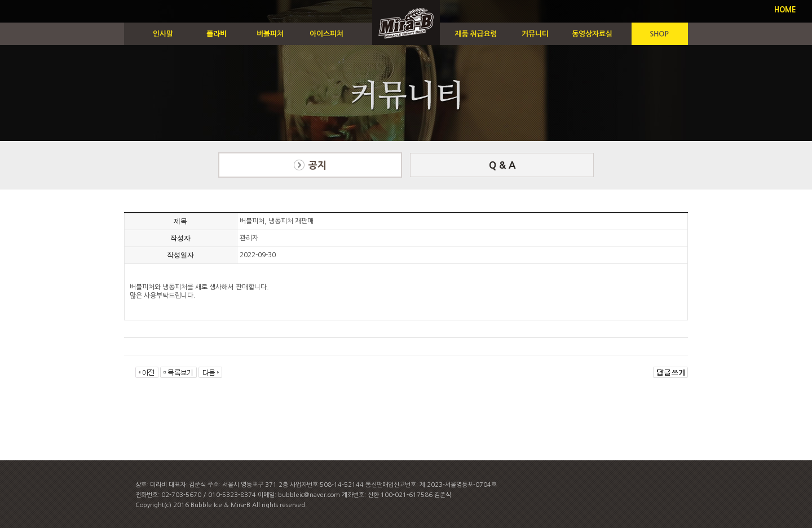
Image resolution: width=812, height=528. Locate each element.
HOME (785, 10)
